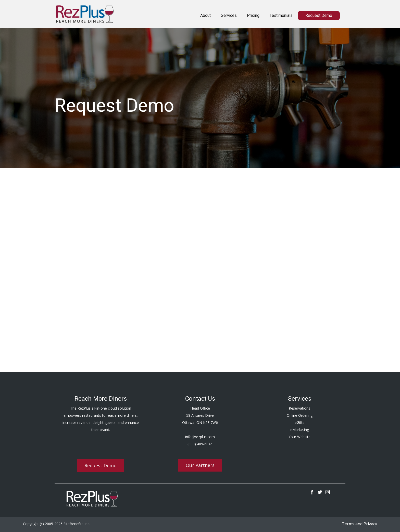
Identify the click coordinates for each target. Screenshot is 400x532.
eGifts (299, 422)
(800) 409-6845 (200, 444)
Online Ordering (300, 415)
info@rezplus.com (200, 437)
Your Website (299, 437)
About (205, 15)
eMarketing (300, 430)
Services (229, 15)
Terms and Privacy (359, 524)
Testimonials (281, 15)
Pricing (253, 15)
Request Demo (319, 15)
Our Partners (200, 465)
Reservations (299, 408)
